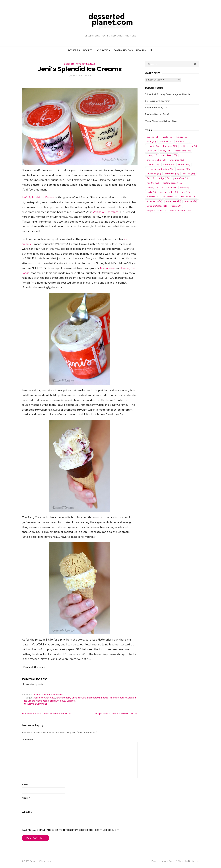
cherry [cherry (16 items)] (152, 155)
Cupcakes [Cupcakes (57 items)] (154, 174)
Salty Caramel (68, 701)
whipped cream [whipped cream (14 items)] (157, 211)
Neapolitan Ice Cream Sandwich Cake (115, 714)
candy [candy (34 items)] (166, 151)
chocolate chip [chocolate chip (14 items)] (156, 160)
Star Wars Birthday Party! (158, 101)
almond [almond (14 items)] (153, 137)
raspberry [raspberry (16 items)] (171, 197)
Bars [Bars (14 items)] (151, 142)
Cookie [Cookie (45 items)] (169, 165)
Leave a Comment (37, 704)
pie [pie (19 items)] (186, 192)
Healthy (141, 50)
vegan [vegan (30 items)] (176, 206)
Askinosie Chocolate (105, 212)
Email (26, 799)
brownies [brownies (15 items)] (170, 146)
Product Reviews (85, 64)
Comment (27, 740)
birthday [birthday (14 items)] (166, 142)
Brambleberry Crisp (66, 698)
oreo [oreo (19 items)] (185, 188)
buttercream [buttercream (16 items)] (189, 146)
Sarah (88, 76)
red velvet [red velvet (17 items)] (189, 197)
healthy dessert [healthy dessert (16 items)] (173, 183)
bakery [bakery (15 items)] (182, 137)
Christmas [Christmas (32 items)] (177, 160)
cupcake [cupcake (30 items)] (184, 169)
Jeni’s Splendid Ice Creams (38, 198)
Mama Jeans (107, 269)
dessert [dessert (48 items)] (189, 174)
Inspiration (103, 50)
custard (82, 698)
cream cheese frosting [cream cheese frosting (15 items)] (160, 169)
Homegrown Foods (97, 698)
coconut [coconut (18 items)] (153, 165)
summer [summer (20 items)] (191, 201)
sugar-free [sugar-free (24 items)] (174, 201)
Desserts (74, 50)
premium (54, 701)
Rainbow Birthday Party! (157, 114)
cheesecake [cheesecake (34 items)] (183, 151)
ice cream (114, 698)
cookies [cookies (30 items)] (184, 165)
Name (25, 785)
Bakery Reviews (123, 50)
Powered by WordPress (163, 861)
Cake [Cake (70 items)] (152, 151)
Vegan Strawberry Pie (156, 108)
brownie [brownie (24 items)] (153, 146)
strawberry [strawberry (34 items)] (155, 201)
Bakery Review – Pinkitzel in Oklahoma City (47, 714)
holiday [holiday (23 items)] (153, 188)
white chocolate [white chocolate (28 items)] (181, 211)
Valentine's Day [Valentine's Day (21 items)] (157, 206)
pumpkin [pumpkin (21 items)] (153, 197)
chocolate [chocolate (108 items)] (169, 155)
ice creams (130, 240)
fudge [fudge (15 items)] (164, 178)
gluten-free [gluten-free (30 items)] (181, 178)
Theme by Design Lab (189, 861)
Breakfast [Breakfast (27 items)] (183, 142)
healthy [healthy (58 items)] (153, 183)
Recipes (88, 50)
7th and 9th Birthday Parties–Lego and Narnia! (168, 94)
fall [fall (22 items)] (151, 178)
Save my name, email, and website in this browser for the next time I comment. (70, 830)
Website (26, 812)
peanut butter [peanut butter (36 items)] (170, 192)
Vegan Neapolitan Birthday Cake (161, 121)
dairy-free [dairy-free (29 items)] (172, 174)
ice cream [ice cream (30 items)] (169, 188)
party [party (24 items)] (152, 192)
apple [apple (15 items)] (168, 137)
